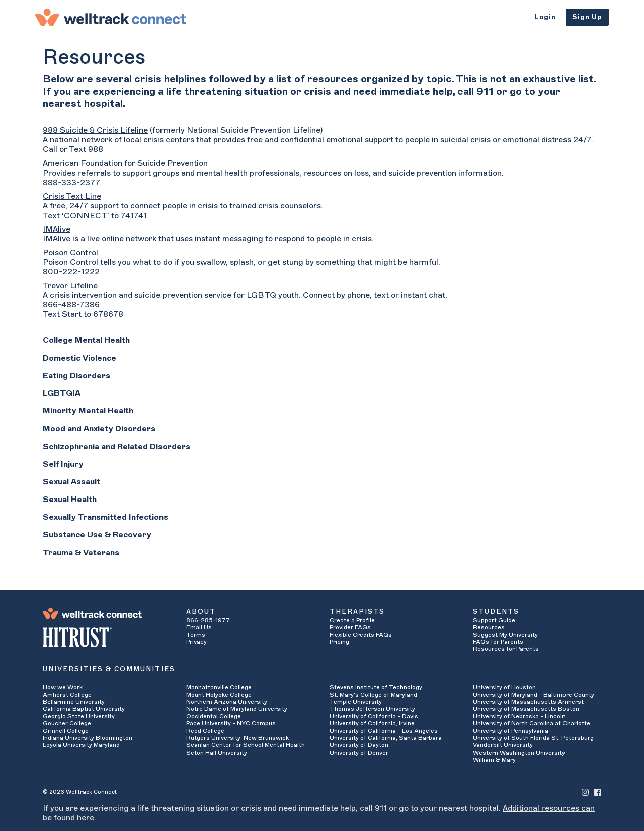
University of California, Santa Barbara (386, 738)
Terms (196, 635)
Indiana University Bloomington (88, 738)
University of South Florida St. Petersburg (533, 738)
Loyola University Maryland (81, 745)
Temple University (356, 702)
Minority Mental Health (88, 411)
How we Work (63, 687)
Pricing (339, 642)
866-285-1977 (208, 620)
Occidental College (214, 716)
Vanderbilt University (503, 745)
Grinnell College (66, 731)
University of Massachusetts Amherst (528, 702)
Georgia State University (79, 716)
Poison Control (70, 253)
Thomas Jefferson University (372, 709)
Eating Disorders (76, 376)
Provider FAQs (350, 627)
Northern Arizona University (227, 702)
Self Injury (63, 464)
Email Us (199, 627)
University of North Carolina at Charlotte (532, 723)
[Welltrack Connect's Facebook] (598, 792)
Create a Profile (352, 620)
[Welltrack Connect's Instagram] (585, 792)
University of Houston (504, 687)
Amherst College (67, 695)
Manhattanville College (219, 687)
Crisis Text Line (72, 196)
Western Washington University (519, 753)
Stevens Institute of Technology (376, 687)
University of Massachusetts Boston (526, 709)
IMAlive (57, 229)
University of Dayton (359, 745)
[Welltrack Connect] (111, 17)
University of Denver (359, 753)
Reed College (205, 731)
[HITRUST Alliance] (107, 637)
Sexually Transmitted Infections (105, 517)
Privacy (196, 642)
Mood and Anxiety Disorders (99, 429)
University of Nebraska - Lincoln (519, 716)
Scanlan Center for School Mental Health (246, 745)
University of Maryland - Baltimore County (534, 695)
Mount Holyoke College (219, 695)
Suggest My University (505, 635)
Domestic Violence (79, 358)
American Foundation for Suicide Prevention (125, 163)
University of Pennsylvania (511, 731)
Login (545, 17)
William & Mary (494, 760)
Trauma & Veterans (81, 553)
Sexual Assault (71, 482)
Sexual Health (70, 500)
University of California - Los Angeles (384, 731)
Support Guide (494, 620)
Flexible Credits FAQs (361, 635)
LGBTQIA (62, 393)
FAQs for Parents (498, 642)
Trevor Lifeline (70, 286)
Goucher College (67, 723)
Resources (489, 627)
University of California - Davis (374, 716)
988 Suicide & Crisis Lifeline (95, 130)
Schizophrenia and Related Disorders (116, 447)
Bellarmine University (74, 702)
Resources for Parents (506, 649)
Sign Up (587, 17)
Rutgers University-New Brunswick (237, 738)
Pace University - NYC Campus (231, 723)
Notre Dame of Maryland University (237, 709)
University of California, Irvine (372, 723)
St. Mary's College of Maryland (373, 695)
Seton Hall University (217, 753)
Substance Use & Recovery (97, 535)
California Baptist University (84, 709)
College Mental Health (86, 340)
